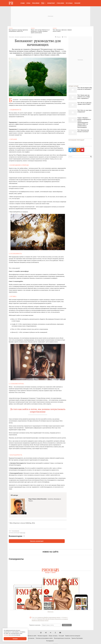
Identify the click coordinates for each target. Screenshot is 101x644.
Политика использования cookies (44, 639)
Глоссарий (77, 3)
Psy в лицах (69, 3)
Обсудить (58, 37)
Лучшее (23, 3)
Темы (43, 3)
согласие (6, 635)
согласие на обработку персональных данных (49, 618)
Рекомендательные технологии (62, 639)
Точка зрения (36, 3)
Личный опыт (51, 3)
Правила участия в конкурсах (73, 636)
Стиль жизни (60, 3)
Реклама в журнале (43, 636)
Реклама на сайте (32, 636)
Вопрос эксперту (53, 636)
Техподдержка (50, 641)
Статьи (28, 3)
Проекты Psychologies (77, 639)
